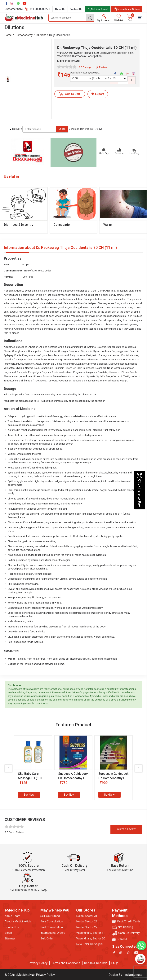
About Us (60, 9)
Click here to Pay (139, 490)
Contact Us (76, 9)
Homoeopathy (24, 35)
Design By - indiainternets (125, 975)
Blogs (8, 933)
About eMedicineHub (18, 922)
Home (8, 35)
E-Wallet (120, 939)
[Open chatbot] (140, 959)
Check (62, 129)
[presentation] (8, 768)
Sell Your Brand (50, 916)
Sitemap (10, 939)
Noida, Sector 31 (87, 916)
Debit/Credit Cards (126, 922)
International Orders (53, 933)
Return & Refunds (96, 963)
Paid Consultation (52, 927)
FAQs (115, 963)
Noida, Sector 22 (87, 927)
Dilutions (41, 35)
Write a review (126, 829)
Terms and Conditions (66, 963)
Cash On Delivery (126, 933)
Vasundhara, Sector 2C (91, 939)
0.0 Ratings (85, 67)
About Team (12, 916)
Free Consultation (52, 922)
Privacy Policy (38, 963)
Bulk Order (47, 939)
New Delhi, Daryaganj (89, 944)
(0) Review (101, 67)
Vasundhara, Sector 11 (91, 933)
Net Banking (123, 927)
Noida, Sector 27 (87, 922)
